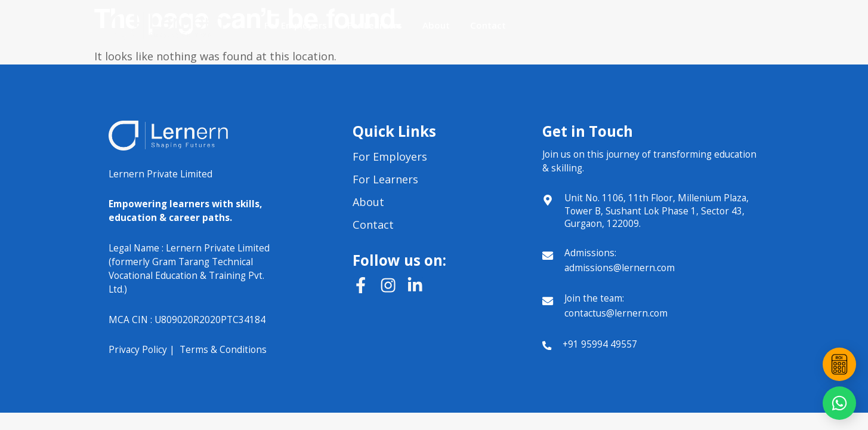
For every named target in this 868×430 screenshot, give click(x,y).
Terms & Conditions (223, 349)
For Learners (375, 25)
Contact (488, 25)
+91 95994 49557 (600, 344)
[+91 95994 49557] (547, 345)
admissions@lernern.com (620, 268)
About (436, 25)
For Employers (296, 25)
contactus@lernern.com (616, 313)
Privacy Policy (138, 349)
